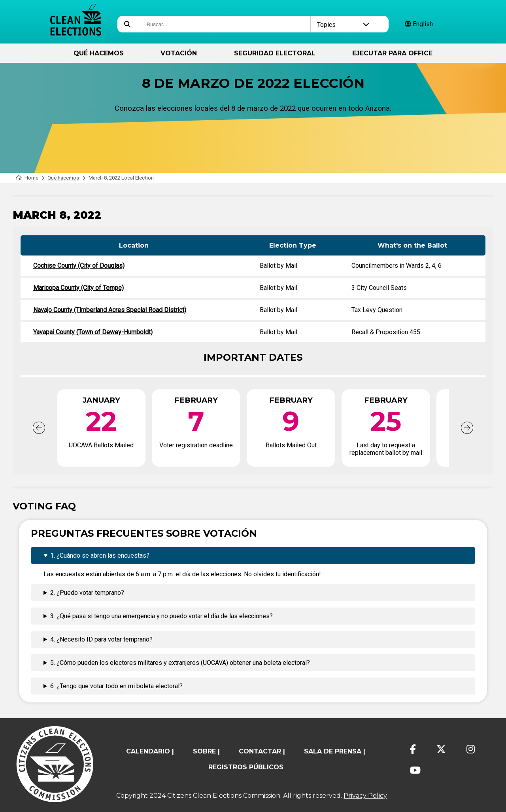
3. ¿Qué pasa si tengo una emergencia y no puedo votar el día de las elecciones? (161, 616)
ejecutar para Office (392, 53)
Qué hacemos (99, 53)
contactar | (262, 751)
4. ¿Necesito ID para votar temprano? (101, 639)
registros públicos (246, 767)
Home (27, 178)
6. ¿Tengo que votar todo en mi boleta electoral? (116, 686)
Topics (343, 25)
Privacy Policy (365, 796)
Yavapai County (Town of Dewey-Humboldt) (93, 332)
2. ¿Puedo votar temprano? (87, 593)
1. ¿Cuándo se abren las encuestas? (100, 556)
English (419, 24)
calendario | (150, 751)
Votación (179, 53)
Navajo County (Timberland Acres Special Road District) (110, 310)
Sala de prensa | (335, 751)
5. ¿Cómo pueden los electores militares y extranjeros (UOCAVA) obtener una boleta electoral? (180, 663)
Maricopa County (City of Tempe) (78, 288)
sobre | (206, 751)
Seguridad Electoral (275, 53)
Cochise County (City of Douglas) (79, 266)
